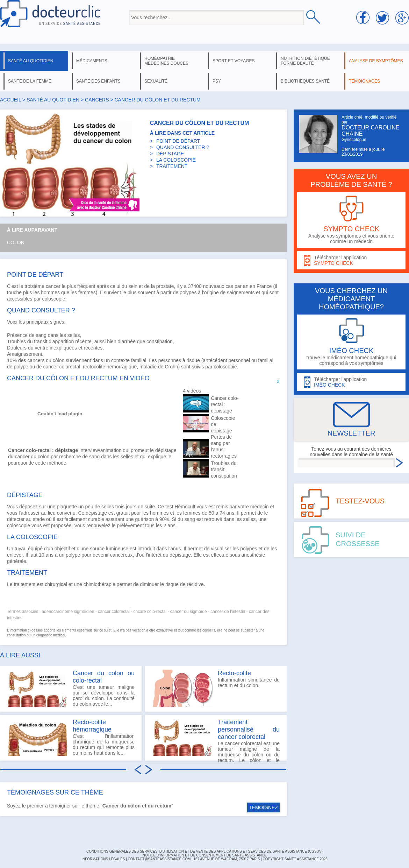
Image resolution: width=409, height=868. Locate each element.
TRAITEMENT (172, 166)
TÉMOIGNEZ (263, 807)
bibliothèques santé (305, 81)
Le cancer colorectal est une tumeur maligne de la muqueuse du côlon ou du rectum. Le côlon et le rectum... (216, 740)
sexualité (156, 81)
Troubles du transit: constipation (224, 470)
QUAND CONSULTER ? (183, 147)
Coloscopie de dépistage (223, 424)
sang (41, 335)
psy (217, 81)
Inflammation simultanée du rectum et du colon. (216, 688)
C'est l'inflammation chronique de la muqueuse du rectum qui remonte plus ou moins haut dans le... (71, 737)
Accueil (10, 100)
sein (133, 286)
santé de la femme (30, 81)
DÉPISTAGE (170, 154)
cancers (97, 100)
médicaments (92, 61)
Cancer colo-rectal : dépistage (225, 404)
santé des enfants (98, 81)
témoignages (364, 81)
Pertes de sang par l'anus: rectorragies (224, 446)
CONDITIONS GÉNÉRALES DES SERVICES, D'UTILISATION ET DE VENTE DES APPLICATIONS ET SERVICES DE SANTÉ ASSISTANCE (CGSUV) (204, 851)
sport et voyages (234, 61)
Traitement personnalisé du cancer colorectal (249, 729)
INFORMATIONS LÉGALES (103, 859)
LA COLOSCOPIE (176, 160)
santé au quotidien (31, 61)
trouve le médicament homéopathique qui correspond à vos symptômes (351, 342)
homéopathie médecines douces (166, 61)
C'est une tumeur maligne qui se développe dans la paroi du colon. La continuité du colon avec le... (71, 688)
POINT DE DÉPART (178, 141)
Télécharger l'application (351, 260)
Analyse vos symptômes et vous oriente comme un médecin (351, 220)
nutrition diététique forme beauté (305, 61)
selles (108, 507)
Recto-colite (234, 673)
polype (21, 367)
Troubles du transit (27, 341)
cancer (53, 286)
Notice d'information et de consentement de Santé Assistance (204, 855)
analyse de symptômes (376, 61)
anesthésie (253, 555)
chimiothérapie (99, 584)
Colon (16, 242)
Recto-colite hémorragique (92, 726)
